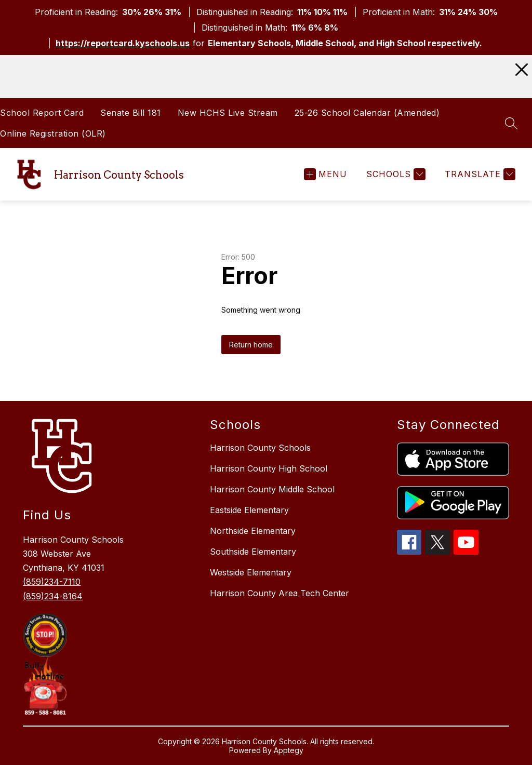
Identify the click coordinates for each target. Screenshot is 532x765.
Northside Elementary (253, 531)
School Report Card (42, 113)
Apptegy (289, 750)
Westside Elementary (251, 572)
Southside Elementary (253, 552)
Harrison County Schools (260, 448)
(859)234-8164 (53, 596)
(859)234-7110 (52, 582)
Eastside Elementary (249, 510)
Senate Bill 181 (131, 113)
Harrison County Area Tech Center (280, 593)
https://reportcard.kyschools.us (123, 43)
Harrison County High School (269, 468)
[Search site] (511, 123)
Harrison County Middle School (272, 489)
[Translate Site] (479, 174)
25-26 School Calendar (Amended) (367, 113)
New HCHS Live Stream (228, 113)
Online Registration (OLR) (53, 133)
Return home (251, 345)
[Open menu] (325, 174)
